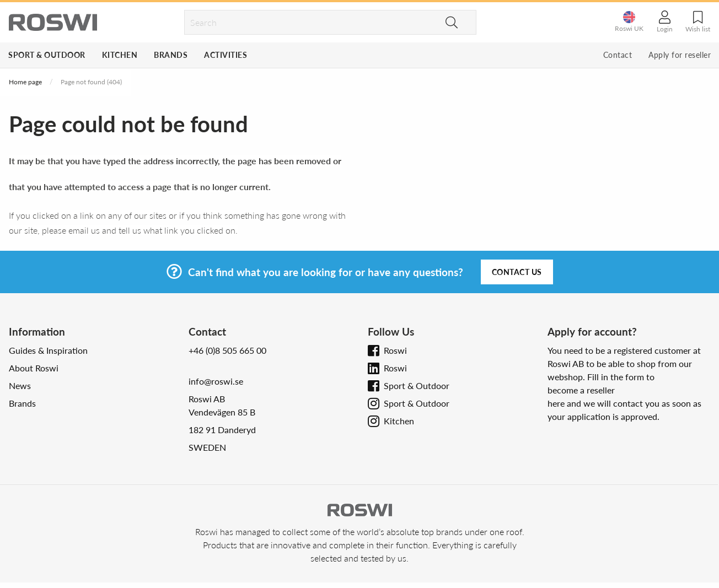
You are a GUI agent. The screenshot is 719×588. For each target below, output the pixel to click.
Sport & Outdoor (47, 55)
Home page (25, 82)
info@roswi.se (216, 381)
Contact (618, 55)
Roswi (395, 350)
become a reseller (581, 390)
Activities (226, 55)
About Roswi (34, 368)
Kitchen (120, 55)
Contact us (517, 272)
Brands (171, 55)
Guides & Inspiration (48, 350)
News (20, 385)
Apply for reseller (680, 55)
